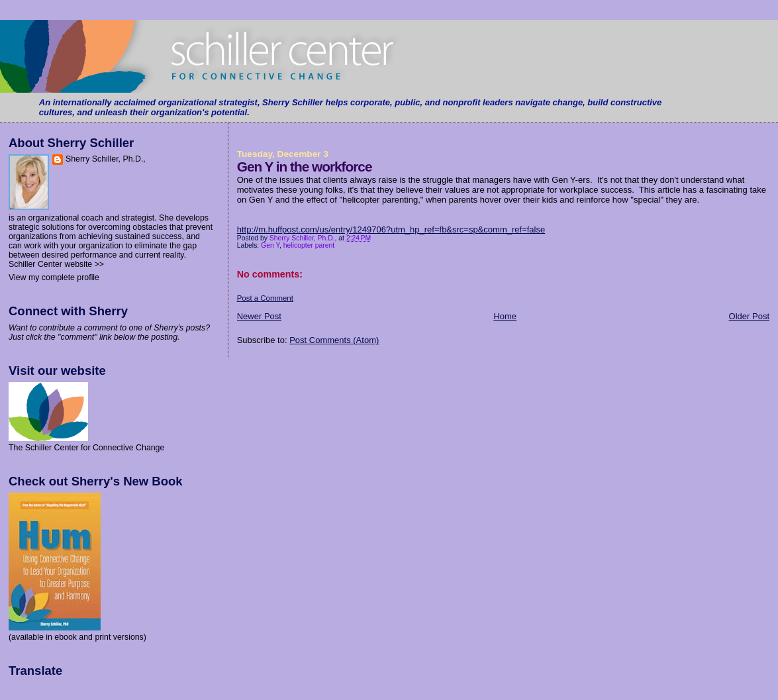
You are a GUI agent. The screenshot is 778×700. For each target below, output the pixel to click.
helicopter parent (309, 245)
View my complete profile (54, 277)
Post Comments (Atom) (334, 340)
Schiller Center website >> (56, 264)
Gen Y (270, 245)
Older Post (749, 316)
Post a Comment (265, 298)
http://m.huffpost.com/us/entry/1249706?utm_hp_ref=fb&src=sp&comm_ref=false (391, 229)
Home (505, 316)
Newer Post (259, 316)
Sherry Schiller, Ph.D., (106, 159)
